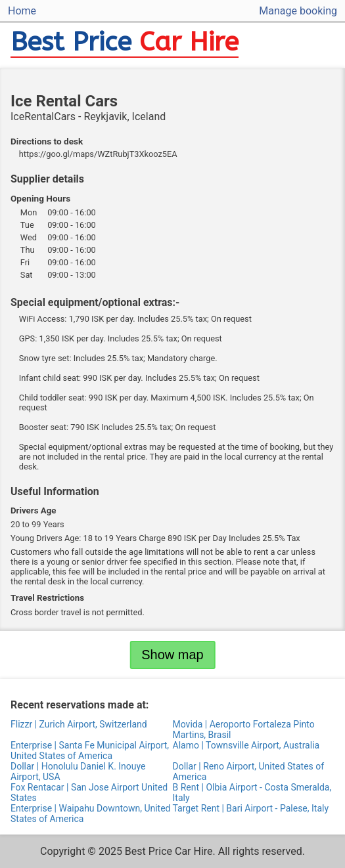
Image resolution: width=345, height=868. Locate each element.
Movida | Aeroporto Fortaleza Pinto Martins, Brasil (244, 729)
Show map (172, 655)
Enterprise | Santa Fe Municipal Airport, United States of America (90, 750)
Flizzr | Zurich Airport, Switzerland (79, 724)
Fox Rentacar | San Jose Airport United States (89, 792)
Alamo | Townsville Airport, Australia (246, 745)
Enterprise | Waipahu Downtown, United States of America (91, 814)
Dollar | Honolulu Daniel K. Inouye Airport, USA (78, 771)
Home (22, 11)
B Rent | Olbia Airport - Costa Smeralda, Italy (252, 792)
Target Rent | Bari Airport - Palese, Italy (251, 808)
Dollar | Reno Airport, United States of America (249, 771)
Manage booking (298, 11)
